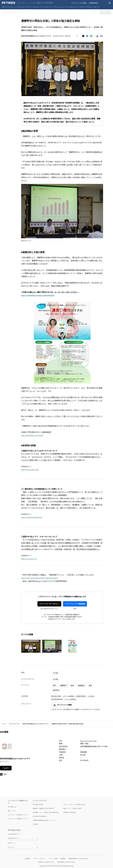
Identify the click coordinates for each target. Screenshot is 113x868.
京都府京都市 (81, 696)
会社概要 (27, 859)
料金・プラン (12, 811)
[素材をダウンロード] (97, 36)
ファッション (58, 7)
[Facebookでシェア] (87, 36)
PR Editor (36, 824)
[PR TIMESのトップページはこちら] (27, 3)
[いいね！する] (77, 36)
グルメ (88, 7)
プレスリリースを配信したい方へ (18, 819)
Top (3, 7)
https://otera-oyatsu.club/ (30, 470)
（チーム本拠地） (69, 696)
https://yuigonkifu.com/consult (32, 435)
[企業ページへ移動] (7, 747)
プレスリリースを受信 (79, 3)
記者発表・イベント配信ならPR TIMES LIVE (46, 812)
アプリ (29, 7)
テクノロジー (11, 7)
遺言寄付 (56, 690)
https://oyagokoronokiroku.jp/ (32, 517)
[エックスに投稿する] (83, 36)
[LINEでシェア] (91, 36)
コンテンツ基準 (53, 859)
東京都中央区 (56, 696)
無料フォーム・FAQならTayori (72, 808)
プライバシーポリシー (39, 859)
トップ (3, 724)
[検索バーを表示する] (110, 3)
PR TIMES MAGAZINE (39, 816)
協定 (72, 686)
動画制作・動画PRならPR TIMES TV (43, 808)
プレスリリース (14, 724)
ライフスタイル (70, 7)
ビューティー (46, 7)
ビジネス (81, 7)
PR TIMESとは (12, 807)
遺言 (90, 686)
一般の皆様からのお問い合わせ (66, 862)
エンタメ (36, 7)
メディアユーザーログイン (49, 604)
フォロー (6, 768)
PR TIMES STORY (38, 804)
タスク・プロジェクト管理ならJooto (74, 804)
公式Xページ (12, 843)
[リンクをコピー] (101, 36)
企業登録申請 (93, 3)
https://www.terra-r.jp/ (29, 559)
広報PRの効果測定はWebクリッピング (44, 820)
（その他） (91, 696)
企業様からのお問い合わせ (46, 862)
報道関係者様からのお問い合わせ (78, 859)
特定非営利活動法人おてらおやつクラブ (35, 724)
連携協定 (81, 686)
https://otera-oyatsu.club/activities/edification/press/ (40, 578)
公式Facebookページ (14, 834)
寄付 (55, 686)
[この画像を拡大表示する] (31, 646)
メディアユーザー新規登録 (75, 604)
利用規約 (63, 859)
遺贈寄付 (63, 686)
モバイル (21, 7)
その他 (55, 673)
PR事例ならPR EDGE (69, 812)
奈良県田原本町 (57, 699)
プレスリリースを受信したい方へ (18, 815)
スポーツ (96, 7)
